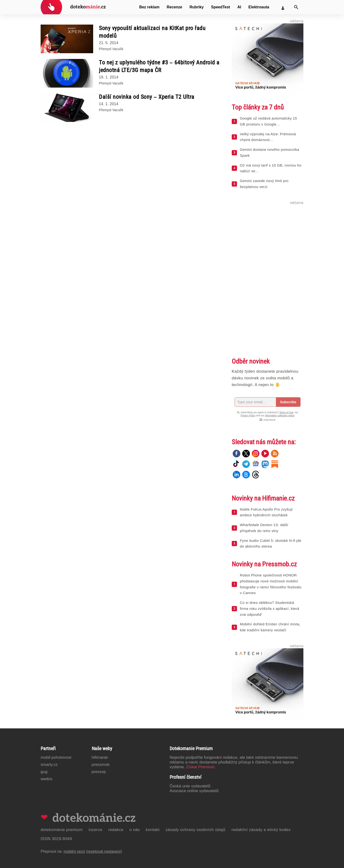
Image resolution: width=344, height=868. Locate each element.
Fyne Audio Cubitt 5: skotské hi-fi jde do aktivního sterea (271, 544)
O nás (135, 830)
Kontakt (153, 830)
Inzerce (96, 830)
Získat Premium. (201, 767)
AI (239, 7)
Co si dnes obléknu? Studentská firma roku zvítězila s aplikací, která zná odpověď (270, 609)
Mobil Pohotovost (56, 757)
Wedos (46, 779)
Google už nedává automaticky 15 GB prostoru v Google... (268, 121)
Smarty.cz (49, 765)
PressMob (101, 765)
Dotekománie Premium (62, 830)
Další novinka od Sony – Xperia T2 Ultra (147, 97)
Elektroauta (259, 7)
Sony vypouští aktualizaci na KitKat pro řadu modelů (152, 32)
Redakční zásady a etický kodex (261, 830)
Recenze (175, 7)
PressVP (99, 772)
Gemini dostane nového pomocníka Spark (269, 152)
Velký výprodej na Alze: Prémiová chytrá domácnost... (268, 137)
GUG (44, 772)
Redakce (116, 830)
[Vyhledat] (296, 7)
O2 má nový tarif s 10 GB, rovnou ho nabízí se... (271, 168)
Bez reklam (149, 7)
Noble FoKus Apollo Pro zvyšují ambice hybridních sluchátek (266, 512)
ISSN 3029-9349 (56, 839)
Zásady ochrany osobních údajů (196, 830)
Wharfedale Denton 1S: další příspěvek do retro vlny (264, 528)
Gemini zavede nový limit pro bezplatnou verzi (264, 184)
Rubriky (197, 7)
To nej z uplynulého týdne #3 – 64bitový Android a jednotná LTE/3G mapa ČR (159, 66)
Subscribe (288, 402)
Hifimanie (100, 757)
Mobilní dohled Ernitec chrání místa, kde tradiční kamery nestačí (270, 627)
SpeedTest (220, 7)
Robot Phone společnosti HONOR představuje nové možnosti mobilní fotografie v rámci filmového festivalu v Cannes (271, 584)
